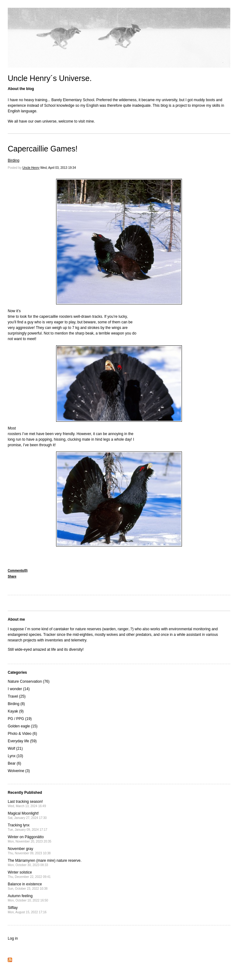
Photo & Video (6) (22, 734)
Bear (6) (14, 763)
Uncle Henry (31, 168)
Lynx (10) (15, 756)
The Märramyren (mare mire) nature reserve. (45, 863)
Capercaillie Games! (43, 149)
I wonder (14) (19, 689)
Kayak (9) (16, 711)
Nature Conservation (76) (29, 681)
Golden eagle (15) (23, 726)
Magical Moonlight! (27, 815)
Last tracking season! (27, 804)
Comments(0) (18, 571)
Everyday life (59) (22, 741)
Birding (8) (16, 704)
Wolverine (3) (19, 771)
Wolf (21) (15, 748)
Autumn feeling (28, 898)
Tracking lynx (28, 827)
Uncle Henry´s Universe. (50, 78)
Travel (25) (17, 696)
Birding (13, 160)
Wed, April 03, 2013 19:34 (58, 168)
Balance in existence (28, 886)
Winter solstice (29, 874)
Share (12, 576)
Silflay (27, 910)
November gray (29, 851)
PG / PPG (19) (20, 719)
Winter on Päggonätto (30, 839)
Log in (13, 938)
